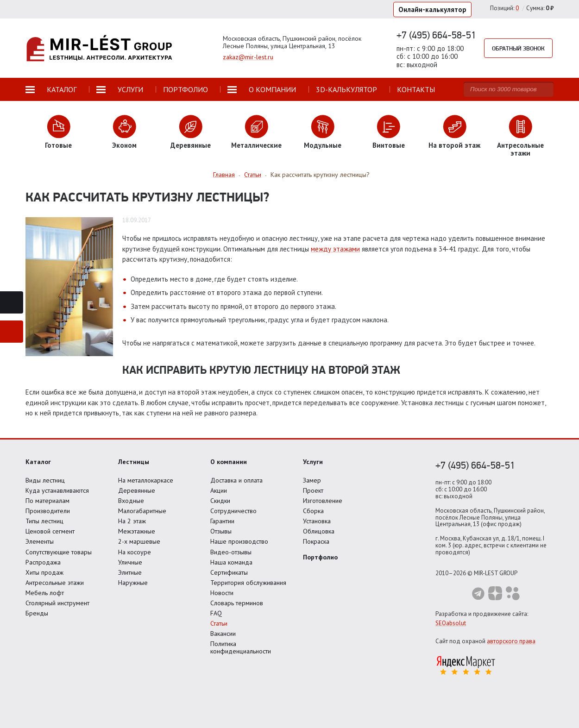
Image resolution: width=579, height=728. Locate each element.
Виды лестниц (45, 480)
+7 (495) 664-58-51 (436, 35)
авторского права (511, 641)
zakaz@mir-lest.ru (248, 57)
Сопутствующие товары (59, 552)
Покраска (316, 541)
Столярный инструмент (57, 603)
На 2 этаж (132, 521)
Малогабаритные (142, 511)
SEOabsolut (451, 623)
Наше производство (239, 541)
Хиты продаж (44, 572)
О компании (229, 462)
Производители (48, 511)
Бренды (37, 613)
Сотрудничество (233, 511)
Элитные (130, 572)
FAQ (216, 613)
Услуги (313, 462)
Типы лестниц (44, 521)
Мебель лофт (45, 593)
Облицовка (319, 531)
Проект (313, 490)
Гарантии (222, 521)
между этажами (335, 249)
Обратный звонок (518, 48)
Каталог (38, 462)
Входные (131, 501)
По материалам (47, 501)
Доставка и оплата (236, 480)
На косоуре (135, 552)
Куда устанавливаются (57, 490)
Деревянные (137, 490)
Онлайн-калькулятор (432, 9)
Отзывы (221, 531)
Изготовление (323, 501)
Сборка (313, 511)
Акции (219, 490)
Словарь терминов (237, 603)
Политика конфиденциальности (241, 647)
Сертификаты (229, 572)
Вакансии (223, 634)
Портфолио (320, 557)
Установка (317, 521)
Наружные (133, 583)
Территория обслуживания (248, 583)
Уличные (130, 562)
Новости (222, 593)
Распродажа (43, 562)
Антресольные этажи (55, 583)
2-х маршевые (139, 541)
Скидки (220, 501)
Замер (312, 480)
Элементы (40, 541)
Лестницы (134, 462)
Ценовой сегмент (50, 531)
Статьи (219, 623)
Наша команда (231, 562)
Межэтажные (137, 531)
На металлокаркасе (146, 480)
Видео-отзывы (231, 552)
